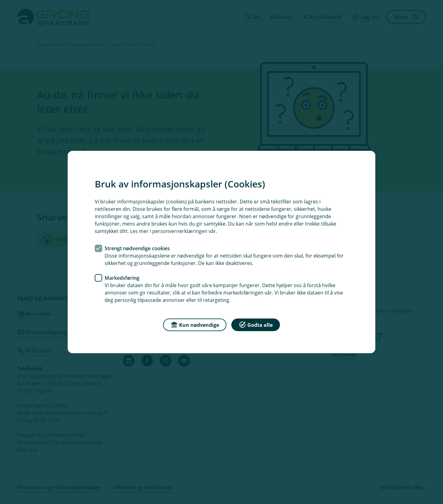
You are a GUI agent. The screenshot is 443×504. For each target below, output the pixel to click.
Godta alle (256, 324)
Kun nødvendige (195, 324)
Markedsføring (122, 278)
